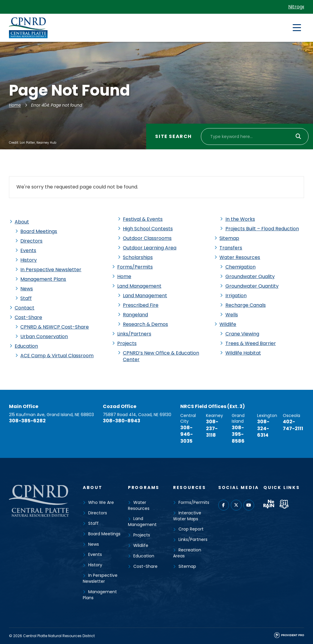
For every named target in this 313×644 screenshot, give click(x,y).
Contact (25, 308)
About (22, 222)
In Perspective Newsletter (51, 270)
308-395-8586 (238, 434)
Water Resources (240, 257)
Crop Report (191, 529)
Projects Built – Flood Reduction (262, 229)
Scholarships (138, 257)
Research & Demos (145, 324)
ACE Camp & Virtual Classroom (57, 356)
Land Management (139, 286)
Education (26, 346)
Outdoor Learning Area (150, 248)
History (29, 260)
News (27, 289)
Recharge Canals (246, 305)
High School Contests (148, 229)
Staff (26, 298)
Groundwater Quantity (252, 286)
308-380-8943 (122, 421)
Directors (31, 241)
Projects (127, 343)
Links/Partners (134, 334)
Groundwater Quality (250, 276)
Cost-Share (28, 317)
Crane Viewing (242, 334)
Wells (232, 315)
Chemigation (241, 267)
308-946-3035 (187, 434)
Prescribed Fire (141, 305)
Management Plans (43, 279)
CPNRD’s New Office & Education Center (161, 356)
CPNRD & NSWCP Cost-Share (55, 327)
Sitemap (229, 238)
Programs (144, 487)
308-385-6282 (27, 421)
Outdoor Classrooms (147, 238)
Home (15, 105)
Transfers (231, 248)
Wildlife (228, 324)
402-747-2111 (293, 425)
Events (28, 250)
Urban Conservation (44, 336)
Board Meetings (39, 231)
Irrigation (236, 296)
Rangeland (135, 315)
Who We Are (101, 502)
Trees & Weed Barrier (251, 343)
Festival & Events (143, 219)
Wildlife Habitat (243, 353)
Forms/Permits (135, 267)
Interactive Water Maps (187, 516)
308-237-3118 (212, 428)
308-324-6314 (263, 428)
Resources (190, 487)
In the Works (240, 219)
